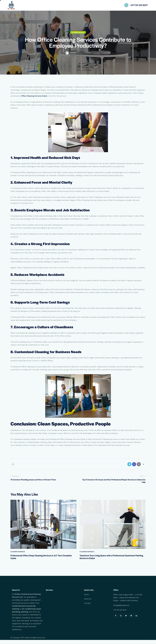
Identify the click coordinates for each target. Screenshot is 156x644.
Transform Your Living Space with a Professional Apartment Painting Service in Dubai (110, 561)
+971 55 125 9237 (120, 614)
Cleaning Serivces (78, 35)
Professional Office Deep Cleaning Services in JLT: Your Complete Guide (39, 561)
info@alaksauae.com (122, 609)
